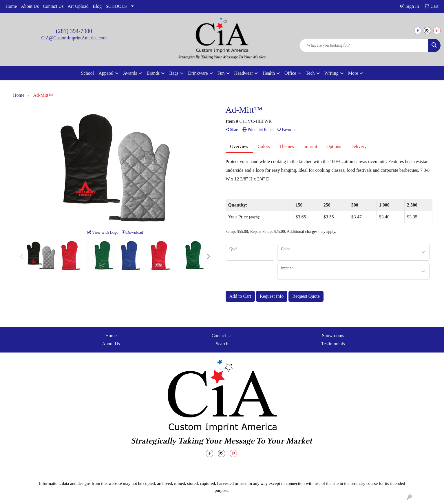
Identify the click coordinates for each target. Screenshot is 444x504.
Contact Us (53, 6)
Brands (153, 73)
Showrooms (333, 336)
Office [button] (290, 73)
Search (222, 344)
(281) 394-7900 (74, 31)
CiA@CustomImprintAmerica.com (74, 38)
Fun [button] (221, 73)
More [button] (353, 73)
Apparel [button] (106, 73)
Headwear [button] (244, 73)
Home (11, 6)
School (87, 73)
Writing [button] (331, 73)
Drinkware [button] (198, 73)
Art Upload (78, 6)
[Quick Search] (364, 45)
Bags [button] (174, 73)
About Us (30, 6)
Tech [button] (310, 73)
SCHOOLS (116, 6)
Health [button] (269, 73)
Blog (97, 6)
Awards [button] (130, 73)
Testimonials (333, 344)
